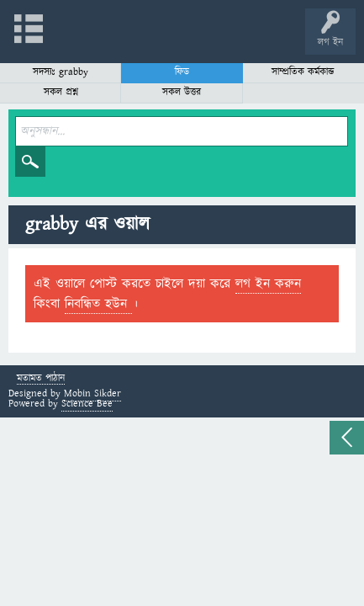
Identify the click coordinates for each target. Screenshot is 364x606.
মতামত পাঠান (41, 379)
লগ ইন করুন (268, 284)
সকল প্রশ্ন (61, 92)
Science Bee (87, 404)
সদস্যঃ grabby (61, 72)
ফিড (182, 72)
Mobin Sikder (92, 393)
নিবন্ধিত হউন (98, 304)
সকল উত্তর (182, 92)
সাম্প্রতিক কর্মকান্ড (303, 72)
